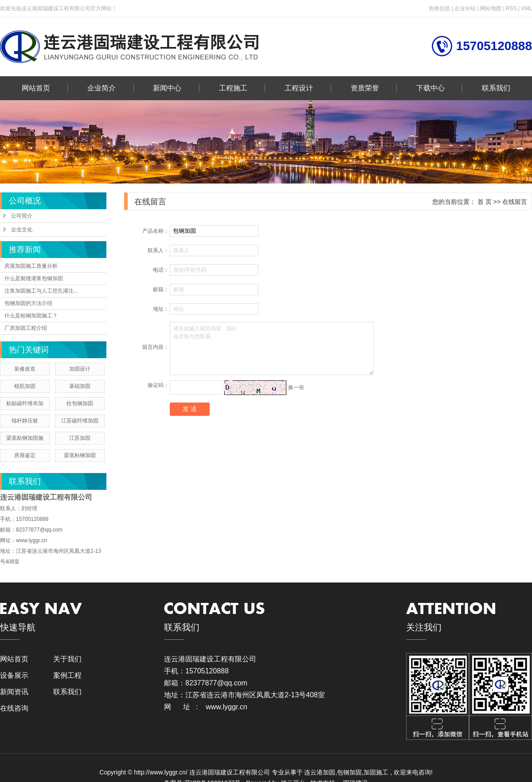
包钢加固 (349, 772)
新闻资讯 (14, 692)
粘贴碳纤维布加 (25, 403)
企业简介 (102, 88)
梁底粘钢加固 (80, 455)
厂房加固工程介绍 (26, 328)
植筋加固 (25, 386)
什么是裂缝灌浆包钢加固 (34, 278)
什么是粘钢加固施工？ (31, 316)
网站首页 (36, 88)
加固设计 (80, 369)
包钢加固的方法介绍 (28, 303)
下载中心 (430, 88)
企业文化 (22, 230)
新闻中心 (167, 88)
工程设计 (299, 88)
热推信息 (439, 8)
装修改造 (25, 369)
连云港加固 (320, 772)
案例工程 (67, 675)
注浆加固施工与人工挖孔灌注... (41, 291)
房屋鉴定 (25, 455)
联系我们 (496, 88)
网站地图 (491, 8)
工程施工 (233, 88)
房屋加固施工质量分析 (31, 266)
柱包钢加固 (80, 403)
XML (526, 8)
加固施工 (376, 772)
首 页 (485, 202)
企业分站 (465, 8)
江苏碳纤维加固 (80, 421)
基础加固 (80, 386)
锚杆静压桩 (25, 421)
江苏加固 (80, 438)
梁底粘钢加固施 (25, 438)
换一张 (296, 387)
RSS (511, 8)
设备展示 (14, 675)
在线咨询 (14, 708)
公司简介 (22, 216)
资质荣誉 (365, 88)
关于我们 (67, 659)
